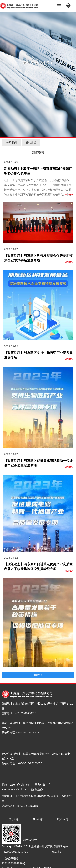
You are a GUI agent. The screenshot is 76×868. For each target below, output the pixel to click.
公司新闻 (12, 143)
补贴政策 (31, 143)
